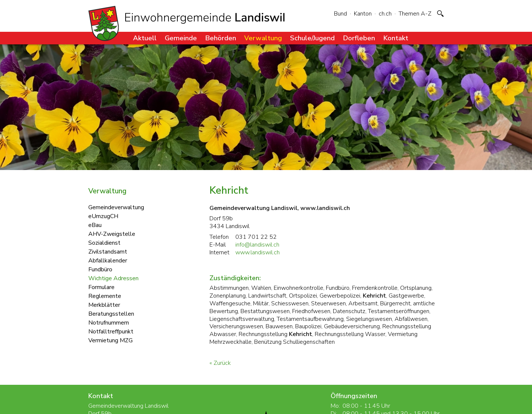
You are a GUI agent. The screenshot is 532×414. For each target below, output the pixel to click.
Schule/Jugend (312, 38)
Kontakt (396, 38)
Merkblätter (104, 305)
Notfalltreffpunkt (111, 331)
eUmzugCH (103, 216)
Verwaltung (263, 38)
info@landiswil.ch (257, 245)
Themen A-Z (415, 14)
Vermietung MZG (110, 340)
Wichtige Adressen (113, 278)
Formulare (101, 287)
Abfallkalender (108, 260)
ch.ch (385, 14)
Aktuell (145, 38)
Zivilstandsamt (108, 251)
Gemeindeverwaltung (116, 207)
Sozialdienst (104, 242)
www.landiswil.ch (258, 252)
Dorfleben (359, 38)
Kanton (363, 14)
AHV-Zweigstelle (112, 234)
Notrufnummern (109, 322)
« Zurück (220, 363)
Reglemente (105, 296)
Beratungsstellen (111, 313)
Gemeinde (181, 38)
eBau (95, 225)
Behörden (221, 38)
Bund (340, 14)
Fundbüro (100, 269)
